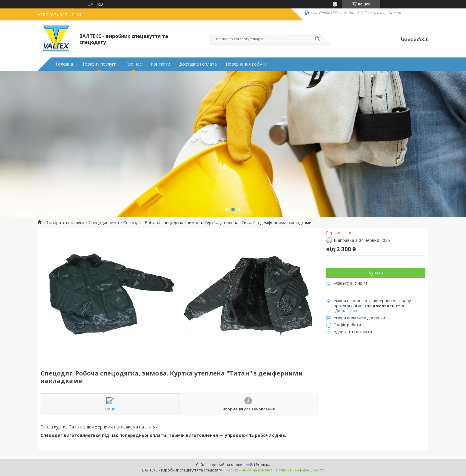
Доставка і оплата (198, 64)
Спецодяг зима (104, 223)
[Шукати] (317, 39)
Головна (64, 64)
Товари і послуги (99, 64)
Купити (376, 273)
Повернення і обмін (246, 64)
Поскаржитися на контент (249, 470)
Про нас (133, 64)
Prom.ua (263, 465)
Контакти (160, 64)
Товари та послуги (65, 223)
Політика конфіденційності (300, 470)
